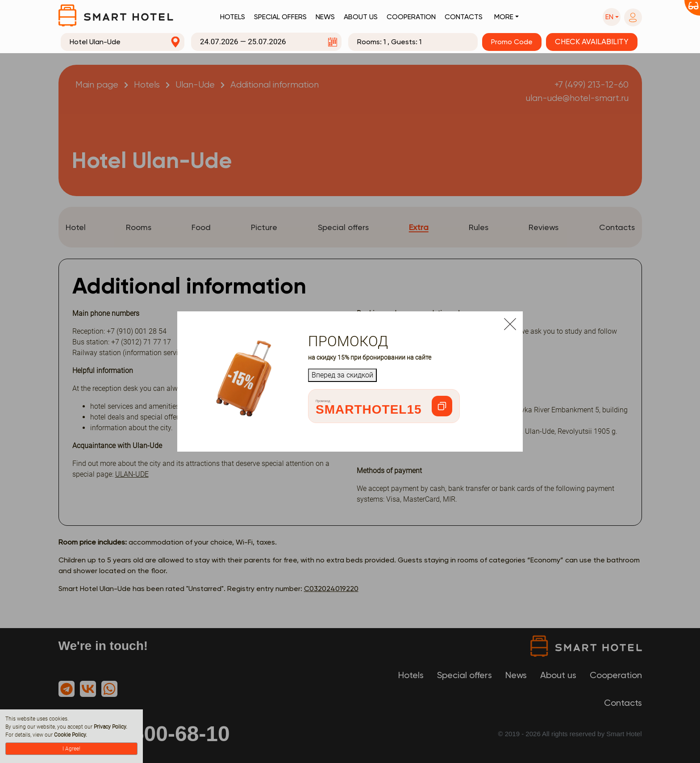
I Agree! (71, 749)
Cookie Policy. (71, 735)
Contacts (464, 17)
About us (361, 17)
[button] (612, 17)
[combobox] (123, 42)
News (325, 17)
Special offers (280, 17)
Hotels (233, 17)
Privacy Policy (110, 727)
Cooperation (411, 17)
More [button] (504, 17)
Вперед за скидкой (342, 375)
